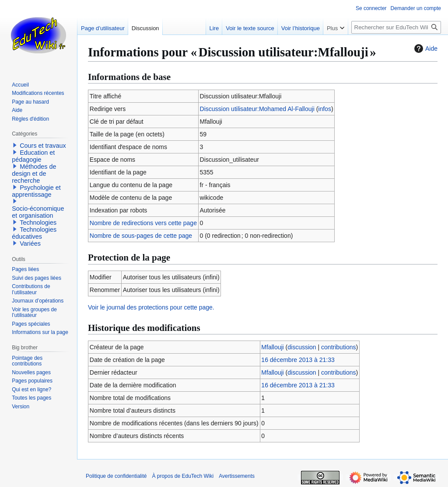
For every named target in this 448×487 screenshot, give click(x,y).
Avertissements (237, 476)
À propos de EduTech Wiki (183, 476)
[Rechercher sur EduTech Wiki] (396, 27)
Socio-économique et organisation (38, 212)
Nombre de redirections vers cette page (143, 223)
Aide (425, 49)
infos (325, 109)
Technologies (38, 223)
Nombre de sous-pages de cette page (141, 236)
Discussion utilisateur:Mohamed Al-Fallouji (257, 109)
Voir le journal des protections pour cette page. (151, 307)
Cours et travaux (43, 146)
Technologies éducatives (34, 233)
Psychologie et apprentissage (36, 191)
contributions (338, 347)
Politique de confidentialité (116, 476)
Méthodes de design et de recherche (34, 174)
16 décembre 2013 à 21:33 (298, 360)
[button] (15, 145)
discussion (302, 347)
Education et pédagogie (33, 156)
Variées (30, 243)
